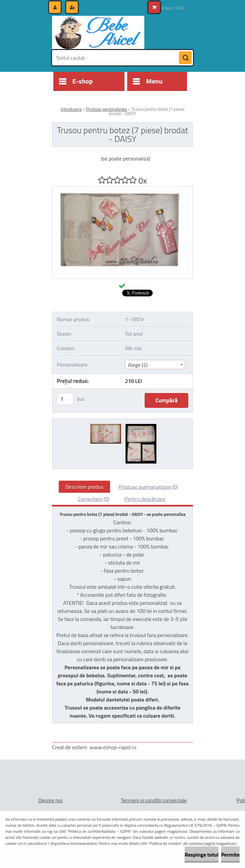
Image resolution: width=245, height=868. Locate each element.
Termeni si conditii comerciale (154, 800)
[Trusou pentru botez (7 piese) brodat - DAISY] (122, 189)
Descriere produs (85, 487)
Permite (230, 855)
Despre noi (50, 800)
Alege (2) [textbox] (138, 365)
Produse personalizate (106, 109)
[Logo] (98, 33)
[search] (185, 58)
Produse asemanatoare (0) (148, 487)
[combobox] (155, 365)
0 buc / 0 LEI (173, 8)
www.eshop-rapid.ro (113, 747)
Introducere (71, 109)
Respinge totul (202, 855)
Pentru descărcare (145, 499)
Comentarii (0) (94, 499)
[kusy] (65, 399)
